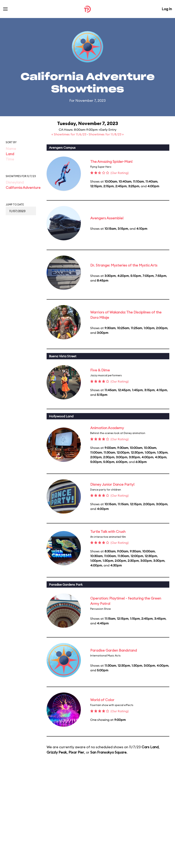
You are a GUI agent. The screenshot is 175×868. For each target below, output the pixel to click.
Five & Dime (100, 370)
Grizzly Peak (57, 752)
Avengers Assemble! (107, 218)
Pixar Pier (76, 752)
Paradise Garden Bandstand (114, 650)
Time (10, 159)
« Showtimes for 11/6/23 (69, 134)
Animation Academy (107, 428)
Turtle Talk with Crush (108, 532)
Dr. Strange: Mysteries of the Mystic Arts (124, 265)
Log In (167, 9)
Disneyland (15, 182)
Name (11, 149)
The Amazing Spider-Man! (111, 162)
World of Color (102, 700)
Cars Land (150, 747)
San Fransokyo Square (108, 752)
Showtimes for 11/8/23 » (106, 134)
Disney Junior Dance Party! (112, 484)
